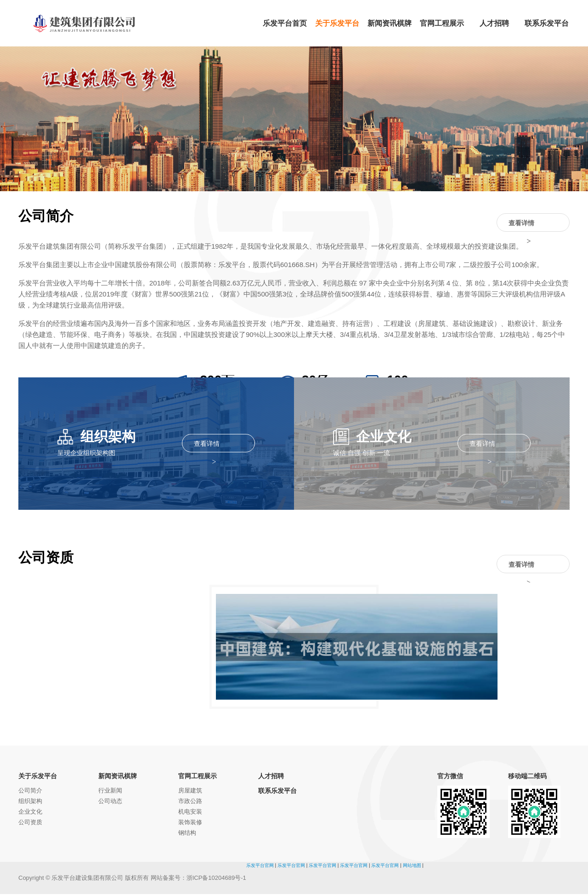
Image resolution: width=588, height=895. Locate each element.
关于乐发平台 (38, 777)
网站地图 (412, 866)
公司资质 (30, 823)
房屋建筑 (190, 791)
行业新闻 (110, 791)
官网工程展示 (198, 777)
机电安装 (190, 812)
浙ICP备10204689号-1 (216, 879)
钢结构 (187, 834)
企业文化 (30, 812)
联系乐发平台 (277, 792)
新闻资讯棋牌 (118, 777)
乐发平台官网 (260, 866)
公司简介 (30, 791)
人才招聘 (271, 777)
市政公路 (190, 802)
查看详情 (532, 224)
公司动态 (110, 802)
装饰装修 (190, 823)
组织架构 (30, 802)
